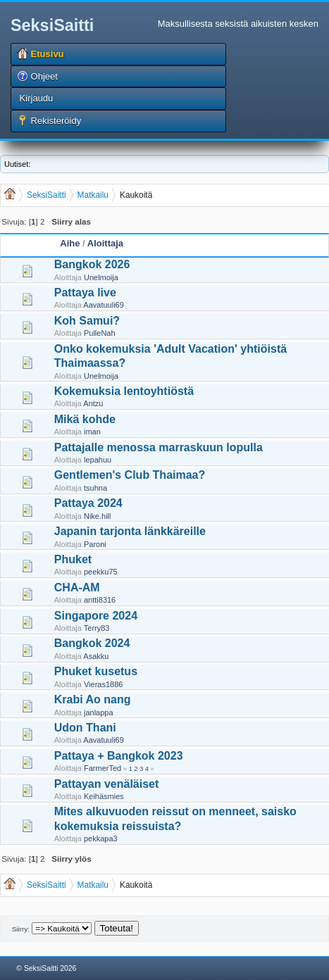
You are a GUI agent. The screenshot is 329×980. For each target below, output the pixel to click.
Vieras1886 (103, 684)
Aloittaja (105, 243)
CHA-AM (77, 588)
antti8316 (100, 600)
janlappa (99, 712)
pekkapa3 (101, 838)
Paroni (95, 544)
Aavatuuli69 (104, 305)
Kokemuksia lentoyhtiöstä (124, 391)
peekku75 (101, 572)
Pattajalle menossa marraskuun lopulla (159, 447)
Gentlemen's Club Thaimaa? (130, 475)
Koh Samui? (87, 321)
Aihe (70, 243)
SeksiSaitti (52, 25)
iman (92, 432)
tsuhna (95, 488)
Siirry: (21, 929)
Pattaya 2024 (88, 503)
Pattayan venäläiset (107, 784)
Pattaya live (85, 293)
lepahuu (98, 460)
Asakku (96, 656)
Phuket (73, 559)
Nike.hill (98, 516)
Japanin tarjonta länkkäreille (130, 531)
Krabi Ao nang (93, 699)
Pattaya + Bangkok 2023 (119, 756)
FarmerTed (103, 768)
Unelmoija (101, 277)
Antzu (93, 403)
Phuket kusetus (96, 671)
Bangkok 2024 (92, 643)
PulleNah (100, 333)
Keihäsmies (104, 796)
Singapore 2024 (96, 616)
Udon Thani (85, 728)
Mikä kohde (85, 419)
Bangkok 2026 (92, 264)
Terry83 (97, 628)
